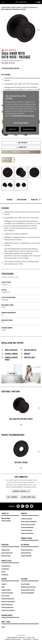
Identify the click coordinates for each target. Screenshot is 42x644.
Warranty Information (8, 602)
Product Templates (7, 593)
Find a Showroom (12, 497)
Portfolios (5, 545)
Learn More (12, 374)
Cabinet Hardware (27, 519)
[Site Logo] (21, 2)
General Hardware (27, 530)
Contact (4, 584)
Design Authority (26, 556)
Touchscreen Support (8, 610)
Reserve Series (6, 556)
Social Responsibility (28, 593)
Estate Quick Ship (7, 553)
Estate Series (6, 550)
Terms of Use (27, 639)
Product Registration (8, 599)
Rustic (3, 572)
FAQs (3, 587)
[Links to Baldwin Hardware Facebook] (23, 506)
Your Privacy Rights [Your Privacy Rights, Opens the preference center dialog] (21, 123)
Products (24, 514)
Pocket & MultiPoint (27, 527)
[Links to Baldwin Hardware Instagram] (18, 506)
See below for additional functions (10, 68)
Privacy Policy (31, 637)
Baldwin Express (7, 615)
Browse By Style (26, 553)
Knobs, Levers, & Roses (28, 524)
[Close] (36, 94)
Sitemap (36, 639)
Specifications (22, 200)
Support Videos (6, 590)
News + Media (6, 622)
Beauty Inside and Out (28, 590)
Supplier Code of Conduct (13, 639)
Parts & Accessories (27, 533)
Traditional (5, 575)
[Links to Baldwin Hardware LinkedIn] (27, 506)
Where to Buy (21, 147)
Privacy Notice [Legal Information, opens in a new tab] (29, 116)
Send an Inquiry (6, 521)
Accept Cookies (28, 129)
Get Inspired (25, 545)
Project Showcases (27, 550)
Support (4, 579)
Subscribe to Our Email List (21, 491)
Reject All (12, 129)
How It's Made (25, 584)
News (3, 627)
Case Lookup (5, 596)
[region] (21, 113)
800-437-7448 (6, 518)
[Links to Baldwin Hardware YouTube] (32, 506)
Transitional (5, 569)
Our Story (24, 579)
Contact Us (5, 514)
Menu (37, 2)
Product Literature (7, 604)
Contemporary (6, 566)
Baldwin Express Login (28, 497)
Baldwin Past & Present (28, 587)
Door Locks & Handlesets (29, 522)
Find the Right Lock (7, 607)
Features (10, 200)
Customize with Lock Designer (21, 152)
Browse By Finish (26, 538)
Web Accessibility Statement (16, 637)
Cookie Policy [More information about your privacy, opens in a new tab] (17, 116)
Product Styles (6, 561)
